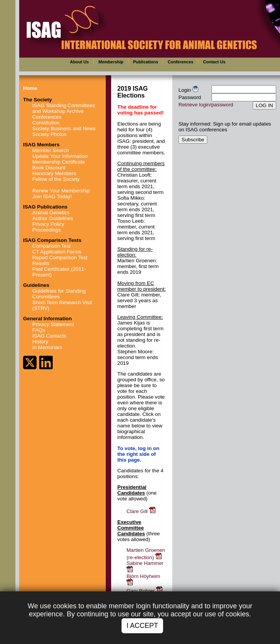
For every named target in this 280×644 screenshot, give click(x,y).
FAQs (39, 330)
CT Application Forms (57, 252)
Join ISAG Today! (52, 196)
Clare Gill (141, 511)
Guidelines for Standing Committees (59, 294)
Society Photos (49, 134)
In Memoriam (47, 347)
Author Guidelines (53, 218)
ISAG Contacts (49, 336)
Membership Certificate (59, 162)
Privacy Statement (53, 324)
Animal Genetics (51, 213)
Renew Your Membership (61, 191)
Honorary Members (54, 173)
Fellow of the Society (56, 179)
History (40, 342)
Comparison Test (52, 246)
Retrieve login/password (206, 105)
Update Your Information (60, 156)
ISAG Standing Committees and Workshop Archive (64, 108)
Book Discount (49, 168)
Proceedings (47, 230)
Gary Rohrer (145, 591)
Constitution (46, 123)
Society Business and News (64, 128)
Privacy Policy (48, 224)
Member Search (51, 150)
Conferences (47, 117)
